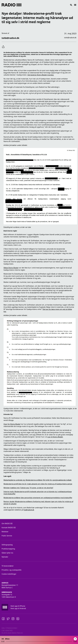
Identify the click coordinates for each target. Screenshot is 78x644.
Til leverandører (8, 566)
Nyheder (5, 557)
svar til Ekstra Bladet (55, 437)
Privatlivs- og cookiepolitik (11, 570)
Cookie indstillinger (9, 574)
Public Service (7, 536)
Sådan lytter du (7, 553)
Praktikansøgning (8, 549)
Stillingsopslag (7, 545)
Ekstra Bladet (22, 139)
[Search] (48, 5)
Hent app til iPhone (18, 606)
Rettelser (5, 532)
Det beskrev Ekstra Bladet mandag (41, 75)
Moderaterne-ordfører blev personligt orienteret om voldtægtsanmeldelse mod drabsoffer (38, 498)
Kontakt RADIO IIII (9, 528)
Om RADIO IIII (7, 524)
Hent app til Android (18, 608)
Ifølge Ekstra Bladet (11, 268)
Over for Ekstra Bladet (12, 424)
